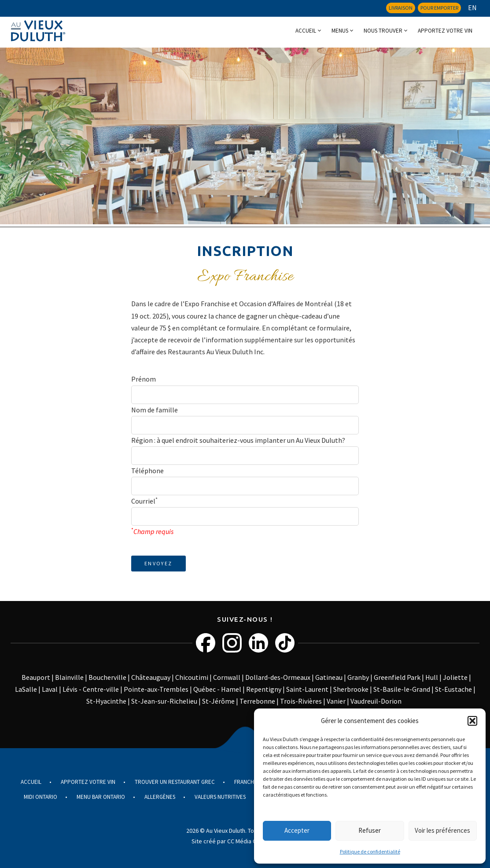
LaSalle (26, 689)
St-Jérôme (218, 701)
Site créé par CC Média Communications (244, 841)
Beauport (36, 677)
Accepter (297, 830)
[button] (472, 721)
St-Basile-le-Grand (402, 689)
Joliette (455, 677)
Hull (432, 677)
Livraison (401, 8)
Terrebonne (257, 701)
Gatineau (329, 677)
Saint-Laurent (307, 689)
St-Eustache (453, 689)
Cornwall (227, 677)
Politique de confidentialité (370, 851)
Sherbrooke (351, 689)
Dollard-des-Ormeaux (278, 677)
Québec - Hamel (217, 689)
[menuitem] (470, 7)
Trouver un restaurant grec (175, 782)
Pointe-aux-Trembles (156, 689)
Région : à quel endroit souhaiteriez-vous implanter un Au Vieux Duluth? (238, 440)
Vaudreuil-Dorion (376, 701)
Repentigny (264, 689)
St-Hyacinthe (106, 701)
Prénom (144, 379)
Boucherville (107, 677)
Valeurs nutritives (220, 797)
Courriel (144, 501)
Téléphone (147, 471)
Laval (50, 689)
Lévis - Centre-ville (91, 689)
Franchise (248, 782)
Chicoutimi (192, 677)
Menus (340, 31)
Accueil (306, 31)
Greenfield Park (397, 677)
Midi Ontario (41, 797)
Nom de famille (155, 410)
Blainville (69, 677)
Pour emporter (439, 8)
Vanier (336, 701)
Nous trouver (383, 31)
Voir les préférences (442, 830)
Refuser (370, 830)
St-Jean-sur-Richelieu (164, 701)
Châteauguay (151, 677)
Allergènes (160, 797)
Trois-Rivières (301, 701)
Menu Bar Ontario (101, 797)
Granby (358, 677)
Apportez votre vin (445, 31)
